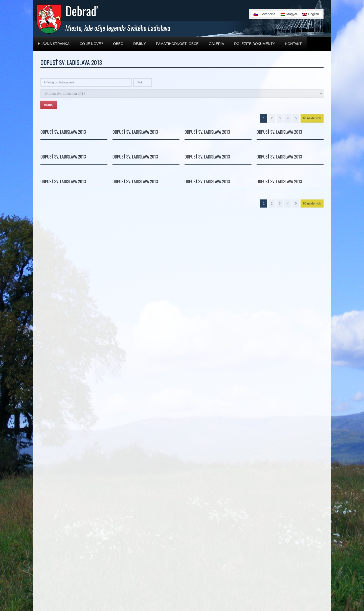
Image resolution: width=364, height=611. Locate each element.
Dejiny (140, 44)
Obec (118, 44)
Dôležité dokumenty (255, 44)
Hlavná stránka (54, 44)
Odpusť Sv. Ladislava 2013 (63, 132)
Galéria (217, 44)
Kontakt (293, 44)
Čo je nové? (91, 44)
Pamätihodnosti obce (177, 44)
